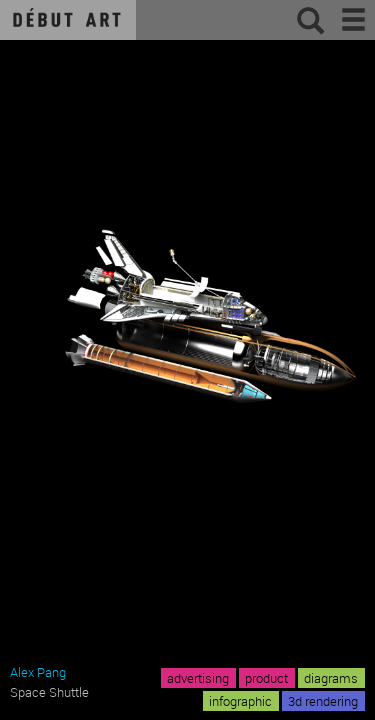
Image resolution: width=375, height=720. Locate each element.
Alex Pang (38, 672)
